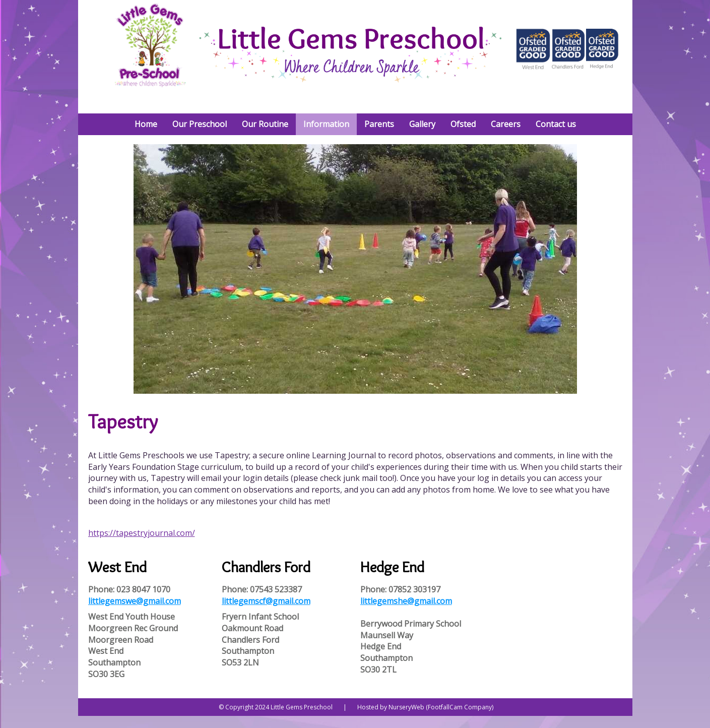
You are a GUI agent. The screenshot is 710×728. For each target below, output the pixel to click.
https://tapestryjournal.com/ (142, 533)
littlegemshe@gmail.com (406, 601)
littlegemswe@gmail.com (135, 601)
